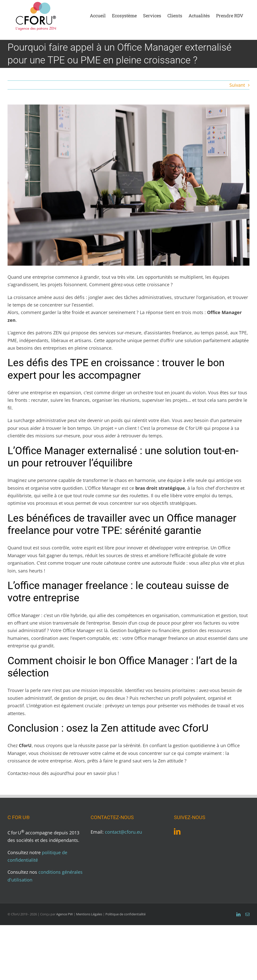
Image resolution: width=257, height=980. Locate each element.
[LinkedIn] (177, 831)
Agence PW (65, 914)
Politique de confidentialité (125, 914)
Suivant (237, 85)
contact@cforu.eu (123, 832)
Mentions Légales (89, 914)
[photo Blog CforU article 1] (128, 185)
